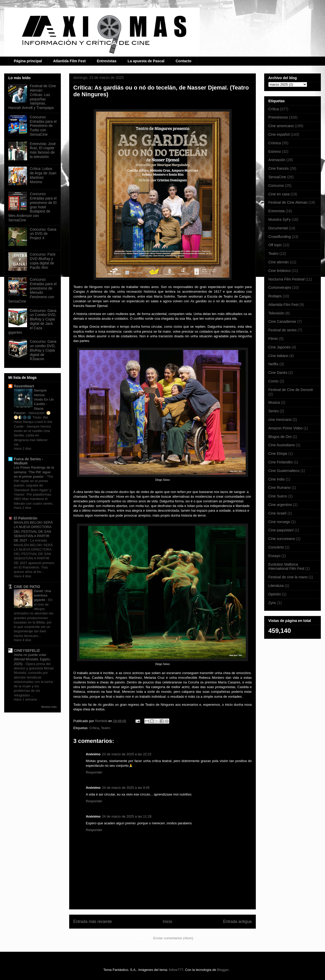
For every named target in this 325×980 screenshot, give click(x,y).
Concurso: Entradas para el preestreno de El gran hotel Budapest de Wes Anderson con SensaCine (32, 207)
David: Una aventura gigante (42, 595)
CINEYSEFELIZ (27, 650)
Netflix (273, 364)
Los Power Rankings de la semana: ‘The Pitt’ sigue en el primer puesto (34, 472)
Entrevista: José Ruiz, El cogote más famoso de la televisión (43, 150)
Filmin (273, 339)
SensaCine (277, 177)
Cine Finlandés (280, 462)
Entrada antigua (237, 921)
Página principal (28, 61)
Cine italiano (278, 356)
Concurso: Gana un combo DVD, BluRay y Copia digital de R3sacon (43, 350)
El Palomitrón (25, 518)
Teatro (106, 728)
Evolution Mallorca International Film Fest (286, 567)
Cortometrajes (280, 287)
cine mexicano (280, 420)
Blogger (223, 970)
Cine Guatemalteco (284, 471)
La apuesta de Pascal (146, 61)
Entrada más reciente (93, 921)
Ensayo (274, 556)
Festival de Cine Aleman (288, 202)
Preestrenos (278, 117)
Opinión (275, 594)
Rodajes (275, 296)
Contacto (184, 61)
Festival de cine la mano (288, 577)
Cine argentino (280, 505)
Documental (278, 228)
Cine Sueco (278, 496)
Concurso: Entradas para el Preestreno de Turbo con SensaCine (43, 126)
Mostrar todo (49, 707)
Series (274, 411)
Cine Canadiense (282, 321)
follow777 (176, 970)
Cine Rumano (279, 488)
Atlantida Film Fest (69, 61)
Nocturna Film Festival (286, 279)
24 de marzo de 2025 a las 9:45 (126, 788)
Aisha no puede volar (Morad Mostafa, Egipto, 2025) (32, 659)
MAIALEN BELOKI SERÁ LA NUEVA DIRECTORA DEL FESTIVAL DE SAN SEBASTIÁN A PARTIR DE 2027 (33, 531)
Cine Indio (277, 479)
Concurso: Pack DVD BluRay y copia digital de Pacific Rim (43, 261)
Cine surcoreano (282, 539)
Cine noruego (279, 522)
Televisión (276, 313)
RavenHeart (24, 386)
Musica (274, 402)
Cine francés (279, 168)
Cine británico (279, 271)
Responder (94, 772)
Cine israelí (277, 513)
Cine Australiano (282, 445)
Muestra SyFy (279, 220)
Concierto (276, 547)
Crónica (275, 143)
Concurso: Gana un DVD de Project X (43, 234)
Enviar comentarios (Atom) (173, 938)
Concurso (276, 186)
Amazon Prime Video (285, 428)
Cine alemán (279, 262)
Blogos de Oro (280, 437)
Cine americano (281, 126)
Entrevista (276, 211)
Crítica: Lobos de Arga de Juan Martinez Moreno (43, 175)
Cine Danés (278, 373)
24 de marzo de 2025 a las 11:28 (127, 816)
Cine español (279, 134)
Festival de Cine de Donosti (291, 390)
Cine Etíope (278, 454)
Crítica (94, 728)
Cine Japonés (279, 347)
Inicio (167, 921)
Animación (277, 160)
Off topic (275, 245)
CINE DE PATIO (27, 587)
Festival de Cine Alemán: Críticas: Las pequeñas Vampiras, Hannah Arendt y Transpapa (32, 97)
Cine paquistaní (281, 530)
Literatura (276, 586)
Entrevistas (106, 61)
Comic (274, 381)
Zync (272, 603)
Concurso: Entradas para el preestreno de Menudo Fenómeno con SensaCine (32, 290)
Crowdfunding (279, 237)
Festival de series (282, 330)
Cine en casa (279, 194)
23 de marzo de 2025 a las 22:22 (127, 754)
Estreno (275, 152)
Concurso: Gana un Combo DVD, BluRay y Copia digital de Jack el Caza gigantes (32, 321)
